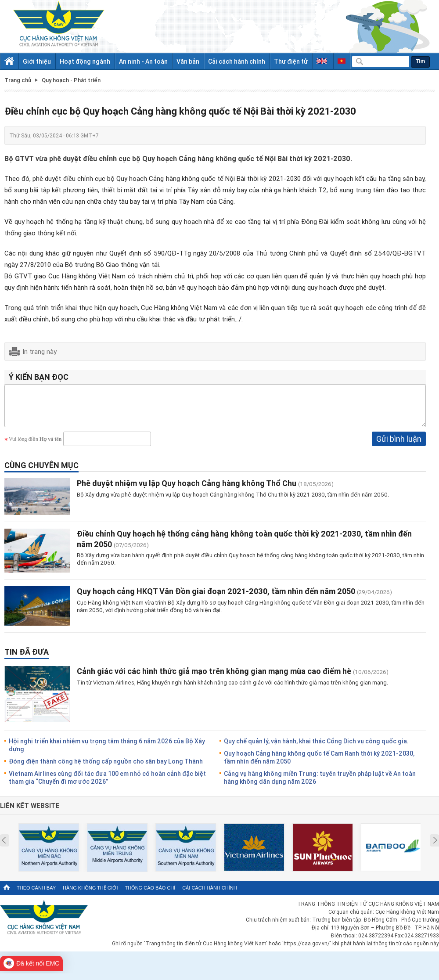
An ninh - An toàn (143, 61)
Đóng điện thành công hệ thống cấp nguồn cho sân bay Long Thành (106, 768)
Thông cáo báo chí (150, 894)
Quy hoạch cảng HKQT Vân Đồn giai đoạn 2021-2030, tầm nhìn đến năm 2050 (216, 598)
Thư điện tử (291, 61)
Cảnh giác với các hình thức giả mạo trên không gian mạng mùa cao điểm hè (214, 677)
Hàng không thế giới (90, 894)
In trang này (40, 351)
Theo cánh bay (36, 894)
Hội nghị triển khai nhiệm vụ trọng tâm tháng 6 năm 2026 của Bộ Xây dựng (107, 751)
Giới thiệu (37, 61)
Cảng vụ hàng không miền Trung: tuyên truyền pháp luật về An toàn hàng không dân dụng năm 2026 (320, 784)
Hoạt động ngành (85, 61)
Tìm (420, 61)
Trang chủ (18, 80)
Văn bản (188, 61)
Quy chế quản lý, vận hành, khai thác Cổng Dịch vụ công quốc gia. (316, 748)
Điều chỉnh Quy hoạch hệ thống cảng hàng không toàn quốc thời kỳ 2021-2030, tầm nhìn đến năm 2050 (244, 545)
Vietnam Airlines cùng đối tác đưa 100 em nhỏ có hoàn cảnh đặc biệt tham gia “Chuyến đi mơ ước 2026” (107, 784)
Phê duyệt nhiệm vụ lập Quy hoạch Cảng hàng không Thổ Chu (187, 490)
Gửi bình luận (399, 445)
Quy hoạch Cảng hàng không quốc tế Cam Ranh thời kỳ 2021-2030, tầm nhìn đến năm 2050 (319, 764)
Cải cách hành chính (237, 61)
